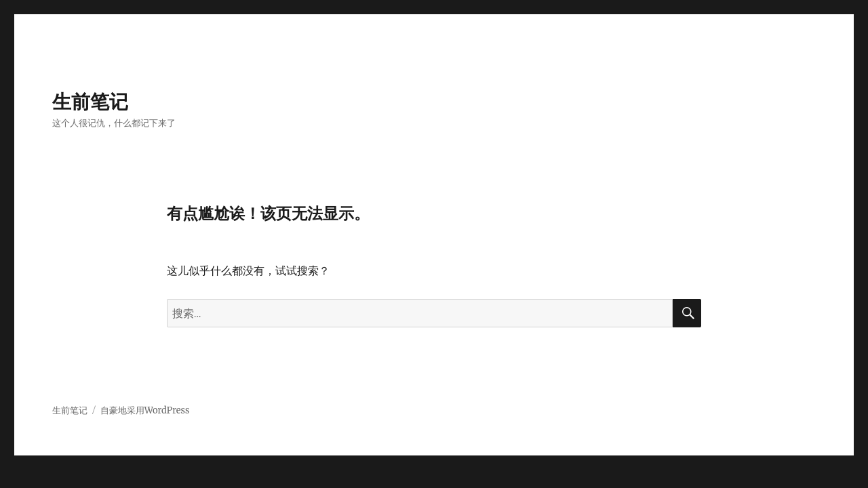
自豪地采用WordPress (145, 410)
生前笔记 (90, 102)
